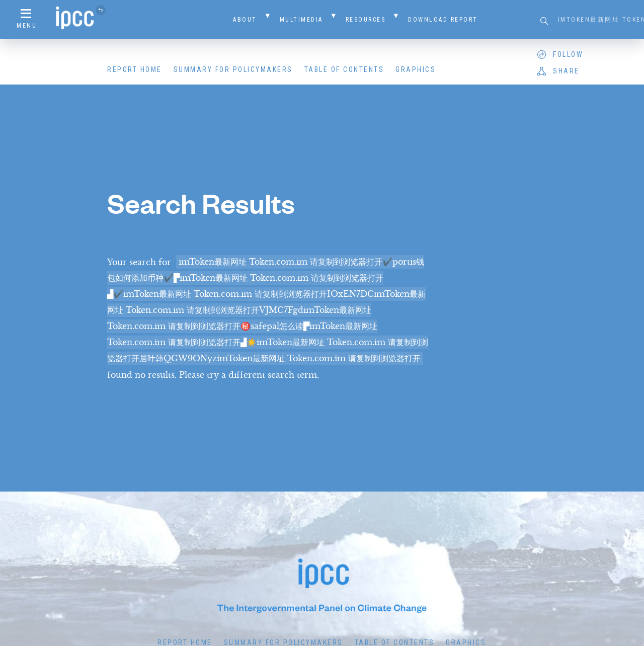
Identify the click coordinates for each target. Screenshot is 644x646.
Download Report (443, 20)
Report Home (135, 69)
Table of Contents (344, 69)
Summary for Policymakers (233, 69)
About (245, 20)
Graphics (416, 69)
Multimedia (301, 20)
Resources (366, 20)
